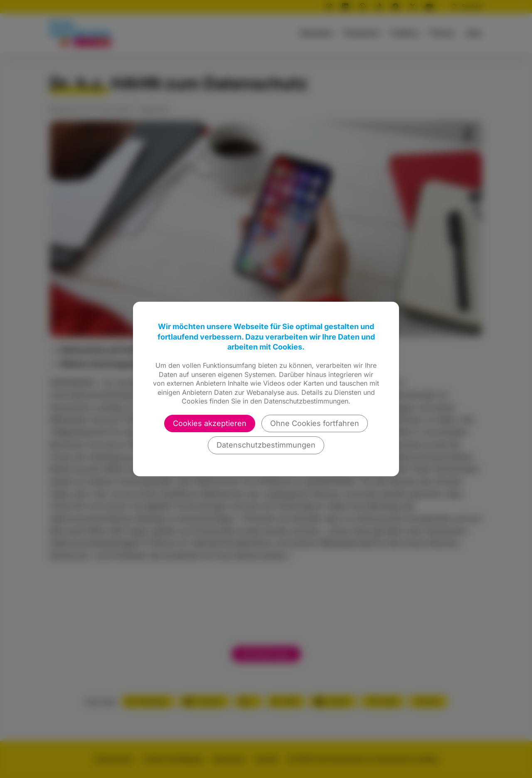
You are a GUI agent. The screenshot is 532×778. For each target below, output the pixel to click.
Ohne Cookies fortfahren (315, 423)
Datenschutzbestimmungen (266, 445)
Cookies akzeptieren (210, 423)
